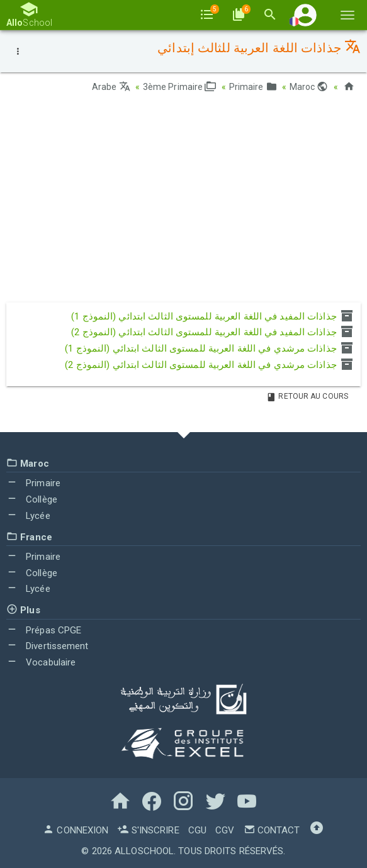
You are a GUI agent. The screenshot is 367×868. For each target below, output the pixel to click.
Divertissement (48, 646)
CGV (225, 830)
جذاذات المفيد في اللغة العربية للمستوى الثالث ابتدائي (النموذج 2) (213, 332)
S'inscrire (148, 830)
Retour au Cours (307, 396)
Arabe (111, 87)
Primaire (253, 87)
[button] (305, 15)
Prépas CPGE (44, 630)
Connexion (76, 830)
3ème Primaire (180, 87)
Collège (32, 499)
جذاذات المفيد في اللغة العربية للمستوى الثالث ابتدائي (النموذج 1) (213, 316)
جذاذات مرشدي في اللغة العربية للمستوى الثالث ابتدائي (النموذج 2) (210, 365)
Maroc (309, 87)
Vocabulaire (41, 662)
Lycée (28, 516)
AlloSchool (144, 851)
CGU (197, 830)
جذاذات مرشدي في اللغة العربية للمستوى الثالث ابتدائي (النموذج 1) (210, 348)
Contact (272, 830)
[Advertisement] (183, 202)
